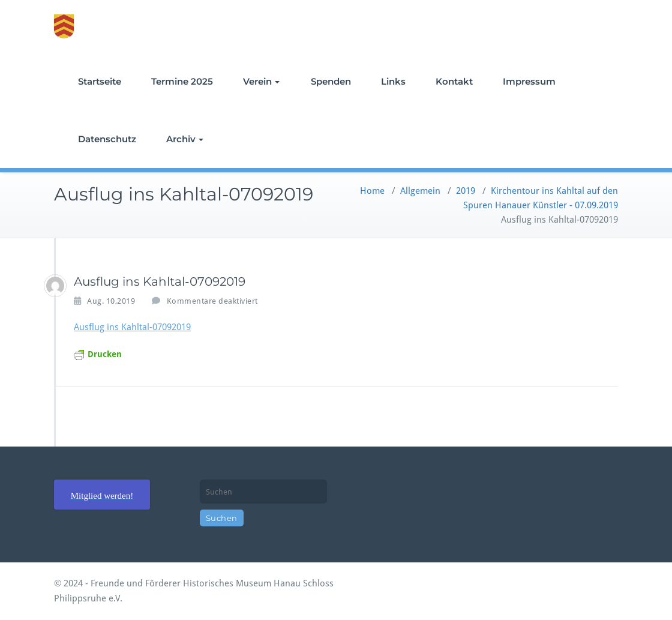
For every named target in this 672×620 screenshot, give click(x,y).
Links (393, 81)
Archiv (185, 139)
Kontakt (454, 81)
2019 (466, 191)
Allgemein (420, 191)
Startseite (100, 81)
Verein (261, 81)
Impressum (529, 81)
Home (372, 191)
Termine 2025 (182, 81)
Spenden (331, 81)
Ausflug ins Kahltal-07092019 (132, 327)
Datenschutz (107, 139)
